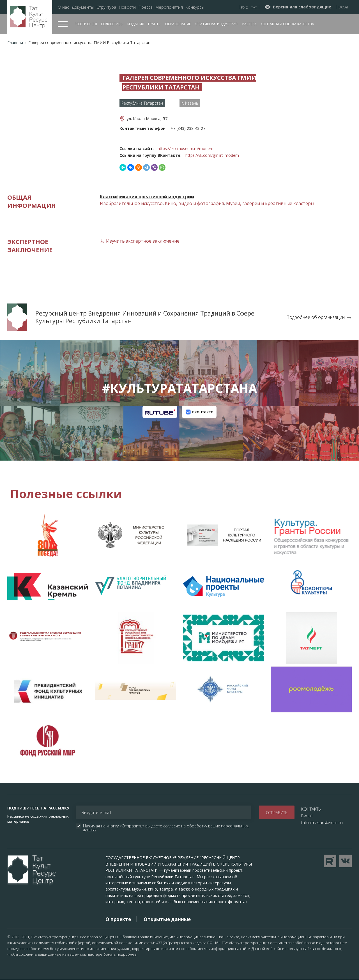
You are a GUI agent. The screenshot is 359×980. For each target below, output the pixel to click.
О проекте (118, 919)
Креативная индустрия (216, 24)
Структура (106, 7)
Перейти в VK (345, 861)
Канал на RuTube (160, 412)
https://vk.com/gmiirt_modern (212, 155)
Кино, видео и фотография (194, 203)
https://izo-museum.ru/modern (186, 149)
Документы (83, 7)
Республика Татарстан (142, 103)
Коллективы (112, 24)
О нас (63, 7)
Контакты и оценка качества (287, 24)
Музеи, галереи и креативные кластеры (270, 203)
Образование (178, 24)
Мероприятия (169, 7)
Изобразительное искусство (131, 203)
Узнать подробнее (120, 954)
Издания (136, 24)
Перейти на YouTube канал (330, 861)
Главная (15, 42)
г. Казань (190, 103)
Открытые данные (167, 919)
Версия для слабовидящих (302, 7)
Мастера (249, 24)
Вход (343, 7)
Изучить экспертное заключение (143, 241)
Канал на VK (199, 412)
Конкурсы (195, 7)
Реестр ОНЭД (86, 24)
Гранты (155, 24)
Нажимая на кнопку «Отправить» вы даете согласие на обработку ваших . (166, 828)
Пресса (146, 7)
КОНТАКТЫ (311, 809)
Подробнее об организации (315, 317)
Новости (127, 7)
